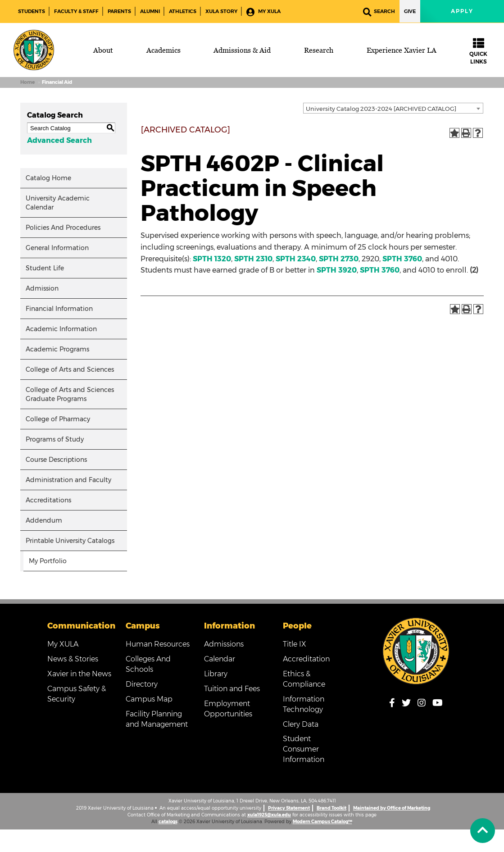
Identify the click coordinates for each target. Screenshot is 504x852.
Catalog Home (48, 178)
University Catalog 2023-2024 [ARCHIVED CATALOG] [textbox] (381, 109)
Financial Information (59, 309)
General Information (57, 248)
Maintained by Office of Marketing (392, 808)
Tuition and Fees (232, 689)
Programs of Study (55, 439)
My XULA (263, 12)
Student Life (45, 268)
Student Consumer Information (304, 749)
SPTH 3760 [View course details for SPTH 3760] (402, 259)
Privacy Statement (289, 808)
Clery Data (301, 724)
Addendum (44, 520)
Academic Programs (57, 349)
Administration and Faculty (68, 480)
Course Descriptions (56, 460)
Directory (142, 684)
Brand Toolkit (331, 808)
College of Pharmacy (58, 419)
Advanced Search (59, 140)
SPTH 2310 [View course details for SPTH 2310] (253, 259)
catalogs (168, 822)
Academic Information (61, 329)
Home (27, 82)
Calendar (220, 659)
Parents (119, 11)
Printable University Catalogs (70, 541)
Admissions (224, 644)
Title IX (295, 644)
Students (32, 11)
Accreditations (48, 500)
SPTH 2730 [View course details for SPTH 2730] (339, 259)
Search (379, 12)
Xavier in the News (79, 674)
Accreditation (306, 659)
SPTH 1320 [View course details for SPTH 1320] (212, 259)
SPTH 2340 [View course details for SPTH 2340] (296, 259)
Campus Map (149, 699)
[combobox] (393, 108)
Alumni (150, 11)
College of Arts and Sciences (70, 369)
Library (216, 674)
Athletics (183, 11)
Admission (42, 288)
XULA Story (221, 11)
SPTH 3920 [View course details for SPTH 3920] (337, 270)
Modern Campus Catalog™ (322, 822)
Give (410, 11)
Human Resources (158, 644)
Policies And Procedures (63, 228)
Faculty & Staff (76, 11)
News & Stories (73, 659)
